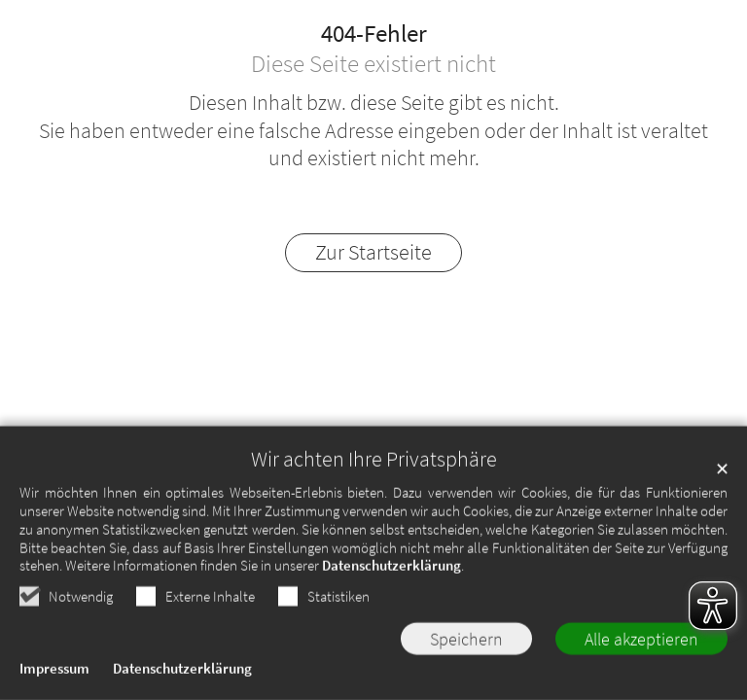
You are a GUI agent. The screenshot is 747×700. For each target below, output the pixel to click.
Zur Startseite (373, 252)
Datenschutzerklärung (391, 569)
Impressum (54, 672)
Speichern (466, 642)
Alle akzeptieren (641, 642)
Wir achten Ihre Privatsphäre (374, 463)
